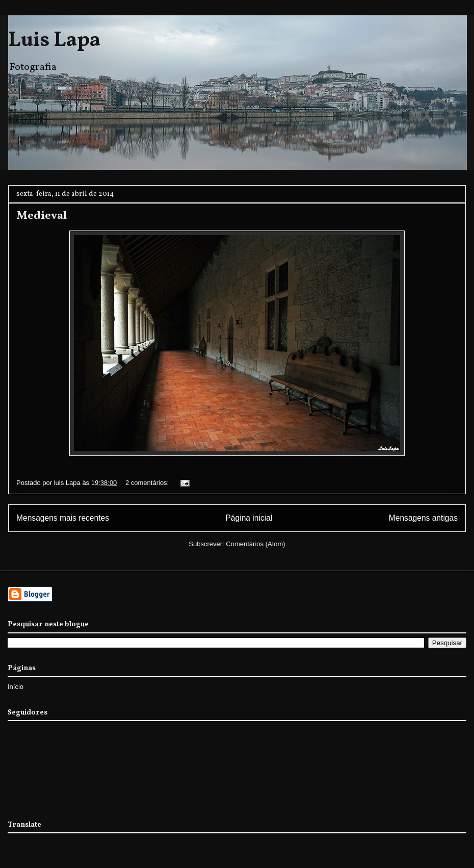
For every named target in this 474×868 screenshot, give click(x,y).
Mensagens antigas (423, 518)
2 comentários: (148, 483)
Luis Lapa (54, 41)
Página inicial (249, 518)
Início (16, 687)
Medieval (42, 216)
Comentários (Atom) (255, 544)
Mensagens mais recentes (63, 518)
